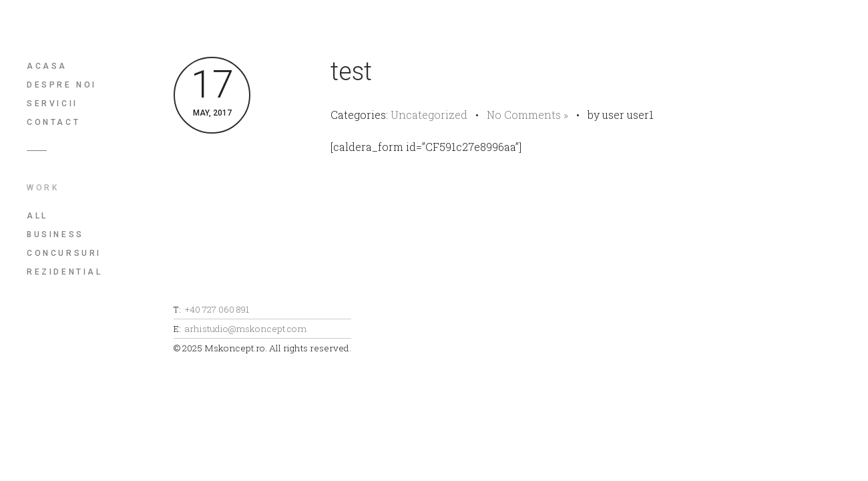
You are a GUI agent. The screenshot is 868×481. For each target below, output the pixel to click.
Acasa (47, 66)
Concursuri (64, 253)
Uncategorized (429, 115)
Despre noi (62, 85)
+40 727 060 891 (217, 309)
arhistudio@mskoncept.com (246, 329)
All (37, 216)
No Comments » (527, 115)
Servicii (52, 104)
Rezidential (65, 272)
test (351, 71)
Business (55, 234)
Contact (53, 122)
